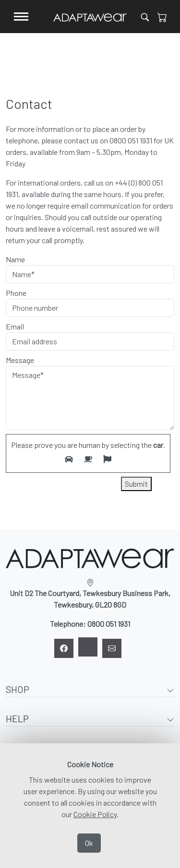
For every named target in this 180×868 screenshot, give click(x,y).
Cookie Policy (95, 814)
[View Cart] (162, 17)
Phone (16, 293)
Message (20, 360)
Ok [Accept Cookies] (89, 843)
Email (15, 326)
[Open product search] (145, 17)
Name (15, 259)
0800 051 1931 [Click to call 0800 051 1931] (131, 140)
